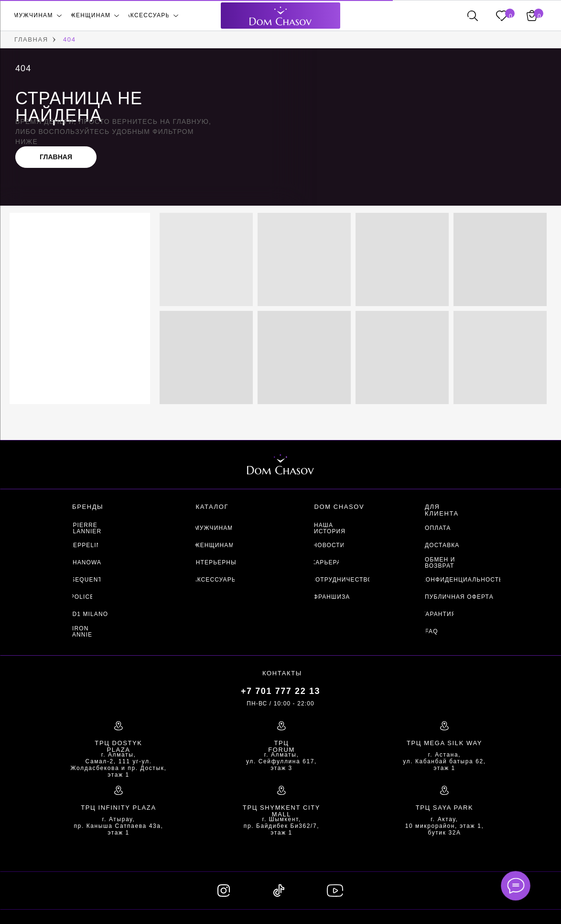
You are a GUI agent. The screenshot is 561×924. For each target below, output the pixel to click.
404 (70, 39)
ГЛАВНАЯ (31, 39)
